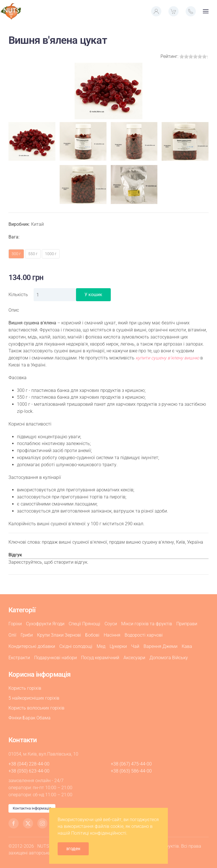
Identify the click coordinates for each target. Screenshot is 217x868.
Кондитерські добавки (32, 646)
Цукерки (118, 646)
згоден (73, 849)
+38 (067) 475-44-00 (131, 764)
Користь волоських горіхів (36, 708)
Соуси (111, 624)
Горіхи (15, 624)
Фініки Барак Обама (30, 718)
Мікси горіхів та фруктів (147, 624)
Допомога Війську (169, 658)
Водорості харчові (144, 635)
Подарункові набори (56, 658)
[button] (156, 11)
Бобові (92, 635)
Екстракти (19, 658)
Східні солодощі (76, 646)
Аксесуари (134, 658)
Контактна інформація (32, 808)
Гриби (27, 635)
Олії (12, 635)
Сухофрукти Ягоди (45, 624)
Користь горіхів (25, 688)
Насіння (112, 635)
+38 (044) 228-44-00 (29, 764)
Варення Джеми (160, 646)
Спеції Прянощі (84, 624)
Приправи (187, 624)
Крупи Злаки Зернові (59, 635)
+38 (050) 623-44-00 (29, 771)
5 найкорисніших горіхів (34, 698)
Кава (187, 646)
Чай (135, 646)
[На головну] (11, 11)
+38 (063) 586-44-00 (131, 771)
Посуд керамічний (100, 658)
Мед (101, 646)
